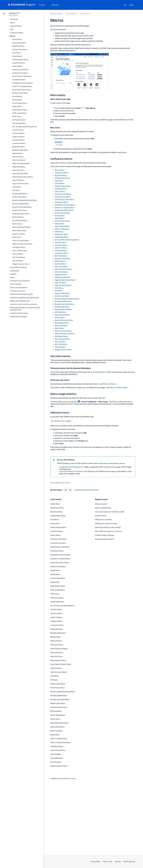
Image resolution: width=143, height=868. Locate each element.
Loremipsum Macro (19, 143)
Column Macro (17, 66)
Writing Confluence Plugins (119, 388)
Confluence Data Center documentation (24, 304)
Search (125, 5)
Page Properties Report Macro (23, 177)
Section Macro (17, 224)
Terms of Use (108, 862)
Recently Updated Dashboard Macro (25, 200)
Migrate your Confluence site (20, 301)
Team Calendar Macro (20, 251)
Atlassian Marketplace (111, 463)
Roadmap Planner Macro (21, 214)
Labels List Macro (18, 137)
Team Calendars (16, 284)
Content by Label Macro (20, 70)
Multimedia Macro (19, 147)
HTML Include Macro (19, 113)
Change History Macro (20, 50)
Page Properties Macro (20, 174)
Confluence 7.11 (15, 13)
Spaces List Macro (19, 234)
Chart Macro (17, 53)
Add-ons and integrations (19, 288)
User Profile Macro (19, 257)
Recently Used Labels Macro (22, 207)
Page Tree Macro (18, 180)
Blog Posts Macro (18, 46)
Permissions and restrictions (20, 281)
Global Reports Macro (20, 110)
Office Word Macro (19, 167)
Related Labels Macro (20, 210)
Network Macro (18, 153)
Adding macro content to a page (106, 524)
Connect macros (101, 516)
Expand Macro (17, 100)
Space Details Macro (19, 231)
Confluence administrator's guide (21, 294)
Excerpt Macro (17, 96)
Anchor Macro (17, 39)
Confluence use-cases (18, 291)
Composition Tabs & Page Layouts (71, 467)
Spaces (13, 23)
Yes (66, 490)
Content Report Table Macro (22, 76)
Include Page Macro (19, 123)
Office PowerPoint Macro (21, 163)
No (70, 490)
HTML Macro (17, 117)
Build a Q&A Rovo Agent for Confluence (108, 531)
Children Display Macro (20, 60)
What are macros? (101, 504)
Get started (14, 19)
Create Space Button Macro (22, 90)
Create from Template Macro (22, 86)
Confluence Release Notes (19, 313)
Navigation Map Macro (20, 150)
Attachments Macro (19, 43)
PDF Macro (16, 190)
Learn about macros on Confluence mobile (110, 512)
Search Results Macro (20, 220)
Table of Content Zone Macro (22, 244)
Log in (131, 5)
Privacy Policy (95, 862)
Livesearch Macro (18, 140)
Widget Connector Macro (21, 264)
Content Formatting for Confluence (71, 471)
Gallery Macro (17, 106)
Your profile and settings (18, 267)
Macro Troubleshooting (103, 508)
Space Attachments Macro (21, 227)
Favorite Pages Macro (20, 103)
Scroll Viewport (71, 779)
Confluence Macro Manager (105, 535)
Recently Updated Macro (21, 204)
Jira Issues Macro (18, 133)
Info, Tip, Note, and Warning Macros (24, 127)
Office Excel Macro (19, 160)
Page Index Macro (18, 170)
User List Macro (18, 254)
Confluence (61, 779)
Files (12, 29)
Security (118, 862)
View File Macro (18, 261)
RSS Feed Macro (18, 217)
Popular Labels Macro (20, 194)
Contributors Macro (19, 80)
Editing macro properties (103, 520)
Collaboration (15, 271)
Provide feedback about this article (87, 490)
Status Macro (17, 237)
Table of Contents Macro (21, 241)
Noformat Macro (18, 157)
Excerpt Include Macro (20, 93)
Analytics (13, 274)
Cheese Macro (17, 56)
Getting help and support (19, 317)
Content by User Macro (20, 73)
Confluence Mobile (16, 33)
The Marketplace (100, 372)
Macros (13, 36)
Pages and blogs (16, 26)
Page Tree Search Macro (21, 184)
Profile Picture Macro (20, 197)
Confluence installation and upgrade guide (25, 298)
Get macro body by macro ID (105, 539)
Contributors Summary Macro (22, 83)
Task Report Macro (19, 247)
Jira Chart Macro (18, 130)
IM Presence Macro (19, 120)
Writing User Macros (109, 384)
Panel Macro (17, 187)
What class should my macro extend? (108, 527)
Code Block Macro (19, 63)
